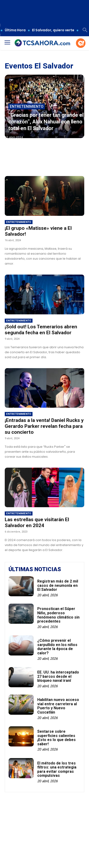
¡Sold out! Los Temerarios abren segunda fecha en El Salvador (41, 330)
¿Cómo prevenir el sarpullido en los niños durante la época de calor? (57, 647)
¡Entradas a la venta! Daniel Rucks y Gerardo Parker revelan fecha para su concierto (44, 426)
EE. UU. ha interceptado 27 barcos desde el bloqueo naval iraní (58, 676)
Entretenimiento (27, 106)
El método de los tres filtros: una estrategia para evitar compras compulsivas (57, 769)
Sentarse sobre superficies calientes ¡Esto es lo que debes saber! (56, 738)
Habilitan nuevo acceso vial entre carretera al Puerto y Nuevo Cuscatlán (58, 706)
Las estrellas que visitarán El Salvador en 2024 (37, 522)
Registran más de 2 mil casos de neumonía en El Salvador (58, 585)
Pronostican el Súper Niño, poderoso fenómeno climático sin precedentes (58, 615)
